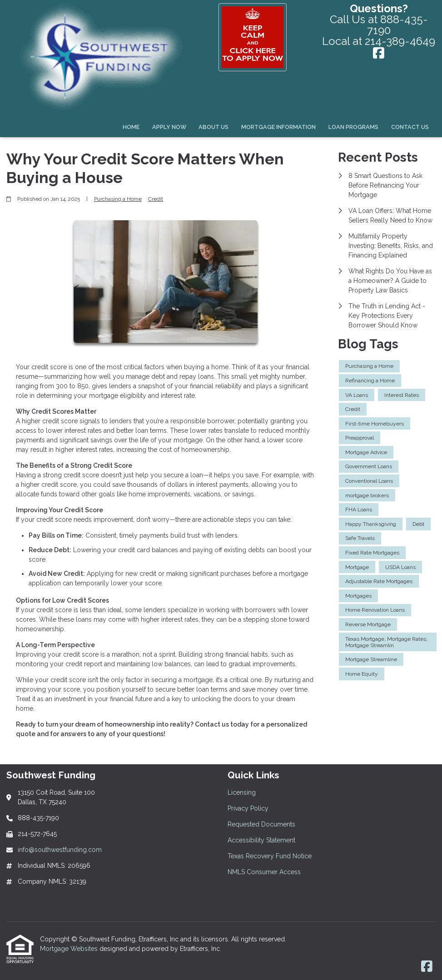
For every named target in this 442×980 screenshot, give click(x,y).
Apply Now (169, 127)
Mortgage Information (278, 127)
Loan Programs (353, 127)
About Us (214, 127)
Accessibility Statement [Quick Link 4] (261, 840)
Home (131, 127)
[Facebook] (379, 54)
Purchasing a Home (118, 199)
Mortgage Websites (70, 949)
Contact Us (410, 127)
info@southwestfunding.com (60, 850)
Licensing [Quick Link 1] (242, 792)
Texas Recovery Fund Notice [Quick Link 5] (270, 856)
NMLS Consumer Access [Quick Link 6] (264, 872)
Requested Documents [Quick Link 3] (261, 824)
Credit (156, 199)
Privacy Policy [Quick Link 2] (248, 808)
